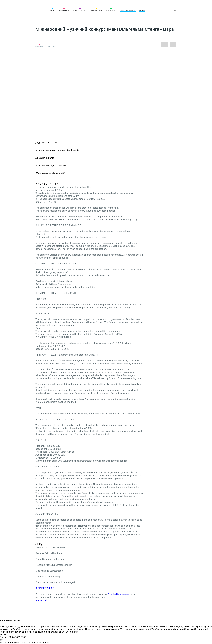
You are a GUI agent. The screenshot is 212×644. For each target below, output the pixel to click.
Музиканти (97, 10)
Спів (48, 46)
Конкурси (64, 10)
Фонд (53, 10)
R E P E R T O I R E (45, 588)
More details (42, 600)
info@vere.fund (15, 635)
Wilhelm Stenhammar (118, 594)
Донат (142, 10)
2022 (55, 46)
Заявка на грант (128, 10)
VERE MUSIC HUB (80, 10)
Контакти (111, 10)
